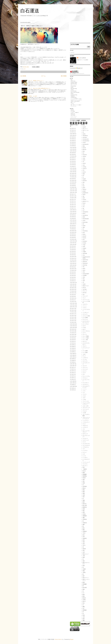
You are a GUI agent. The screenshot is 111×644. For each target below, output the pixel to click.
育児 (84, 467)
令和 (84, 617)
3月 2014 (72, 256)
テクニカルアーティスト (86, 387)
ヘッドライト (86, 420)
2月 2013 (72, 279)
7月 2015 (72, 229)
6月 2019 (72, 158)
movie (84, 221)
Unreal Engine (86, 274)
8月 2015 (72, 227)
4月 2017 (72, 203)
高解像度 (85, 516)
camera (84, 156)
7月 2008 (72, 360)
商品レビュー (86, 554)
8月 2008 (72, 359)
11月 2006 (72, 381)
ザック (84, 356)
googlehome (85, 193)
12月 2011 (72, 303)
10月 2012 (72, 286)
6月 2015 (72, 231)
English (84, 179)
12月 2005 (72, 386)
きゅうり (85, 341)
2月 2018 (72, 186)
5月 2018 (72, 180)
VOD (84, 281)
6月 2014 (72, 251)
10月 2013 (72, 265)
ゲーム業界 (85, 351)
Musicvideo (85, 222)
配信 (84, 596)
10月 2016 (72, 213)
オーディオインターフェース (86, 322)
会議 (84, 495)
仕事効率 (85, 531)
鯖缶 (84, 528)
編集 (84, 607)
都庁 (84, 576)
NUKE (84, 226)
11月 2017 (72, 191)
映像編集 (85, 474)
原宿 (84, 512)
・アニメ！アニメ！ (74, 116)
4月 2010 (72, 338)
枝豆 (84, 535)
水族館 (84, 569)
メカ (84, 429)
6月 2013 (72, 272)
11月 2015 (72, 222)
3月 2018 (72, 184)
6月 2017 (72, 199)
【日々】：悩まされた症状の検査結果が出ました (39, 88)
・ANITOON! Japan (73, 84)
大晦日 (84, 572)
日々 (25, 69)
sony (84, 255)
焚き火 (84, 601)
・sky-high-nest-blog (74, 95)
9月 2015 (72, 225)
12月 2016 (72, 210)
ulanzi (84, 270)
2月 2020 (72, 144)
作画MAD (85, 523)
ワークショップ (86, 462)
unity (84, 272)
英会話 (84, 478)
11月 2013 (72, 263)
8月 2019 (72, 154)
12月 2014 (72, 241)
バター (84, 398)
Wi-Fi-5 (84, 288)
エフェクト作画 (86, 316)
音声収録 (85, 486)
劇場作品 (85, 507)
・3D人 (71, 80)
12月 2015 (72, 220)
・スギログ (72, 104)
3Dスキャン (85, 129)
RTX (84, 240)
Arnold (84, 143)
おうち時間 (85, 318)
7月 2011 (72, 312)
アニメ (84, 298)
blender (84, 148)
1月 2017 (72, 208)
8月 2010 (72, 331)
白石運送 (30, 11)
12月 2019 (72, 147)
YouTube (85, 289)
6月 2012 (72, 293)
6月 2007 (72, 371)
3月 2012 (72, 298)
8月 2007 (72, 367)
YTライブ (85, 291)
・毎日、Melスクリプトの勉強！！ (76, 105)
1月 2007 (72, 379)
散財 (84, 530)
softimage (85, 253)
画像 (84, 493)
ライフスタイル (86, 445)
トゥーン (85, 389)
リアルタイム (86, 447)
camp (84, 158)
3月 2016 (72, 215)
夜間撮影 (85, 610)
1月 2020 (72, 146)
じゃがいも (85, 358)
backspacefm (86, 144)
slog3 (84, 250)
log (83, 208)
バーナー (85, 394)
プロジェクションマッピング (86, 418)
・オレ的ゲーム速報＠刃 (74, 113)
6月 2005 (72, 388)
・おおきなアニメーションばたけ (76, 100)
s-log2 (84, 245)
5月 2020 (72, 139)
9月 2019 (72, 153)
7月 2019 (72, 156)
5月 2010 (72, 336)
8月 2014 (72, 248)
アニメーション (86, 300)
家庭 (84, 492)
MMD (84, 217)
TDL (84, 267)
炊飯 (84, 571)
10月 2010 (72, 327)
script (84, 246)
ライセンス (85, 438)
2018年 (84, 127)
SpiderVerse (85, 260)
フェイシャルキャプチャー (86, 404)
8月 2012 (72, 289)
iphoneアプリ (86, 201)
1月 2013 (72, 281)
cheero (84, 163)
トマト (84, 391)
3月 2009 (72, 350)
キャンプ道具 (86, 338)
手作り (84, 545)
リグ (84, 449)
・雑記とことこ (73, 102)
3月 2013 (72, 277)
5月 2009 (72, 347)
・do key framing (73, 86)
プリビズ (85, 411)
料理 (84, 615)
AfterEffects (85, 136)
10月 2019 (72, 151)
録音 (84, 619)
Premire (84, 238)
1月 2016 (72, 218)
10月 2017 (72, 192)
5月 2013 (72, 274)
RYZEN (84, 243)
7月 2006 (72, 385)
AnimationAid (86, 139)
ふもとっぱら (86, 406)
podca (84, 234)
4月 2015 (72, 234)
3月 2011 (72, 319)
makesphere (85, 212)
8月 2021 (72, 128)
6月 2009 (72, 345)
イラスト (85, 308)
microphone (85, 215)
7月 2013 (72, 270)
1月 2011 (72, 322)
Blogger (72, 639)
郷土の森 (85, 505)
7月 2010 (72, 333)
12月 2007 (72, 364)
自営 (84, 537)
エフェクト (85, 314)
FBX (84, 182)
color (84, 165)
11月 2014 (72, 243)
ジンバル (85, 359)
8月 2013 (72, 269)
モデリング (85, 434)
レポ (84, 454)
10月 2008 (72, 357)
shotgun (84, 248)
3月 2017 (72, 205)
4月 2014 (72, 255)
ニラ (84, 393)
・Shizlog (72, 94)
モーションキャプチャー (86, 431)
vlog (84, 279)
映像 (84, 473)
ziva (83, 294)
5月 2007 (72, 373)
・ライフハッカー (73, 118)
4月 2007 (72, 374)
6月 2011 (72, 314)
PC (83, 229)
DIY (83, 175)
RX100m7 (85, 241)
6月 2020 (72, 137)
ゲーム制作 (85, 352)
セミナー (85, 371)
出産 (84, 552)
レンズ (84, 456)
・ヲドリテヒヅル (73, 106)
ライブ (84, 442)
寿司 (84, 550)
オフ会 (84, 327)
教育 (84, 502)
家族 (84, 490)
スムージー (85, 368)
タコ (84, 375)
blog (84, 151)
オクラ (84, 326)
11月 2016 (72, 211)
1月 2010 (72, 343)
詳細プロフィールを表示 (83, 60)
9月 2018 (72, 173)
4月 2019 (72, 161)
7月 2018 (72, 177)
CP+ (84, 170)
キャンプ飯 (85, 340)
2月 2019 (72, 165)
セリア (84, 373)
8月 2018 (72, 175)
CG (83, 162)
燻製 (84, 620)
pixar (84, 233)
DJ (83, 177)
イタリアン (85, 304)
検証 (84, 511)
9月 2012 (72, 288)
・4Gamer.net (72, 114)
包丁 (84, 608)
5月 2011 (72, 315)
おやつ (84, 329)
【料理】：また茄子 (33, 96)
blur (83, 153)
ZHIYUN (84, 293)
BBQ (84, 146)
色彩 (84, 561)
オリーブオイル (86, 331)
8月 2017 (72, 196)
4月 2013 (72, 276)
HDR (84, 198)
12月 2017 (72, 189)
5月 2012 (72, 295)
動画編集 (85, 584)
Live (84, 207)
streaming (85, 265)
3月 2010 (72, 340)
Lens (84, 205)
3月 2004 (72, 390)
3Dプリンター (86, 130)
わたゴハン (85, 466)
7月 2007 (72, 369)
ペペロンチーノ (86, 422)
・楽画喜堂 (72, 110)
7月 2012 (72, 291)
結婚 (84, 509)
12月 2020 (72, 134)
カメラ (84, 333)
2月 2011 (72, 321)
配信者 (84, 598)
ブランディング (86, 408)
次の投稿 (23, 76)
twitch (84, 268)
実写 (84, 540)
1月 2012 (72, 302)
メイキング (85, 427)
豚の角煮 (85, 588)
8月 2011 (72, 310)
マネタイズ (85, 426)
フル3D (84, 413)
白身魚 (84, 600)
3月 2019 (72, 163)
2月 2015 (72, 237)
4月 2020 (72, 140)
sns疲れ (84, 252)
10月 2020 (72, 135)
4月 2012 (72, 296)
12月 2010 (72, 324)
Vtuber (84, 284)
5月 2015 (72, 232)
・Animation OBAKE (74, 82)
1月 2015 (72, 239)
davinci (84, 172)
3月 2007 (72, 376)
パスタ (84, 396)
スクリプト (85, 361)
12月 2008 (72, 354)
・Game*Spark (73, 115)
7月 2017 (72, 198)
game (84, 188)
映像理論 (85, 476)
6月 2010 (72, 334)
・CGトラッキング (73, 85)
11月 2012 (72, 284)
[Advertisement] (80, 32)
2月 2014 (72, 258)
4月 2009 (72, 348)
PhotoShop (85, 231)
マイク (84, 424)
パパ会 (84, 399)
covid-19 (84, 169)
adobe (84, 134)
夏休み (84, 488)
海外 (84, 497)
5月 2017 (72, 201)
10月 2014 (72, 244)
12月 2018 (72, 168)
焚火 (84, 603)
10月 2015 (72, 224)
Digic (84, 174)
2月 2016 (72, 217)
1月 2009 (72, 352)
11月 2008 (72, 355)
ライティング (86, 440)
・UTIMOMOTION (73, 97)
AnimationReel (86, 141)
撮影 (84, 525)
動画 (84, 582)
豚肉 (84, 589)
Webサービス (86, 286)
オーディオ (85, 319)
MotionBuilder (86, 219)
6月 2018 (72, 179)
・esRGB (72, 87)
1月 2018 (72, 187)
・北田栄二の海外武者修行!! (75, 101)
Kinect (84, 203)
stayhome (85, 261)
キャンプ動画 (86, 336)
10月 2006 (72, 383)
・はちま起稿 (72, 111)
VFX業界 (85, 275)
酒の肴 (84, 549)
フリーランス (86, 409)
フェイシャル (86, 401)
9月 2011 (72, 308)
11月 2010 (72, 326)
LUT (84, 210)
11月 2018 (72, 170)
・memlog (72, 90)
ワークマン (85, 464)
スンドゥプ (85, 369)
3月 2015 (72, 236)
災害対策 (85, 519)
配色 (84, 595)
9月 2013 (72, 267)
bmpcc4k (85, 155)
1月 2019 (72, 167)
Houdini (84, 200)
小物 (84, 556)
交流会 (84, 514)
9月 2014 (72, 246)
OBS (84, 227)
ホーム (43, 76)
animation (85, 137)
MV (83, 224)
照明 (84, 557)
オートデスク (86, 324)
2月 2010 (72, 341)
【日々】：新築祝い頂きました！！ (36, 81)
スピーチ (85, 366)
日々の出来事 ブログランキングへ (77, 74)
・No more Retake (73, 91)
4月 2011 (72, 317)
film (83, 184)
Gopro (84, 194)
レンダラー (85, 458)
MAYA (84, 214)
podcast (84, 236)
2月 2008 (72, 362)
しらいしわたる (82, 58)
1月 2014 (72, 260)
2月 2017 (72, 206)
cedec (84, 160)
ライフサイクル (86, 444)
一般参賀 (85, 469)
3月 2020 (72, 142)
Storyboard (85, 263)
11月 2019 (72, 149)
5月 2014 (72, 253)
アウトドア (85, 296)
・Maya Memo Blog (73, 89)
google (84, 191)
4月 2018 (72, 182)
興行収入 (85, 504)
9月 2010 (72, 329)
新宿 (84, 566)
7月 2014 (72, 250)
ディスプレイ (86, 383)
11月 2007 (72, 366)
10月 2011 (72, 307)
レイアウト (85, 451)
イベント (85, 306)
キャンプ (85, 334)
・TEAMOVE (72, 96)
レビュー (85, 452)
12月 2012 (72, 282)
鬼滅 (84, 500)
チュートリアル (86, 376)
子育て (84, 533)
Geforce (84, 189)
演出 (84, 481)
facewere (85, 181)
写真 (84, 542)
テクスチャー (86, 384)
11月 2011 (72, 305)
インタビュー (86, 312)
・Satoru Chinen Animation (75, 92)
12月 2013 (72, 262)
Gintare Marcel (58, 639)
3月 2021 (72, 130)
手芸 (84, 544)
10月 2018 (72, 172)
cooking (84, 167)
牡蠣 (84, 483)
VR (83, 282)
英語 (84, 480)
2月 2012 (72, 300)
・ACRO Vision (73, 81)
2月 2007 (72, 378)
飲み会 (84, 471)
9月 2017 (72, 194)
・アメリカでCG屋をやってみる (76, 99)
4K (83, 132)
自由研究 (85, 538)
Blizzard (84, 149)
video (84, 277)
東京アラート (86, 578)
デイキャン (85, 378)
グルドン (85, 346)
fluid (84, 186)
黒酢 (84, 518)
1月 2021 (72, 132)
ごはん (84, 354)
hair (83, 196)
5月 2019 (72, 160)
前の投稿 (64, 76)
